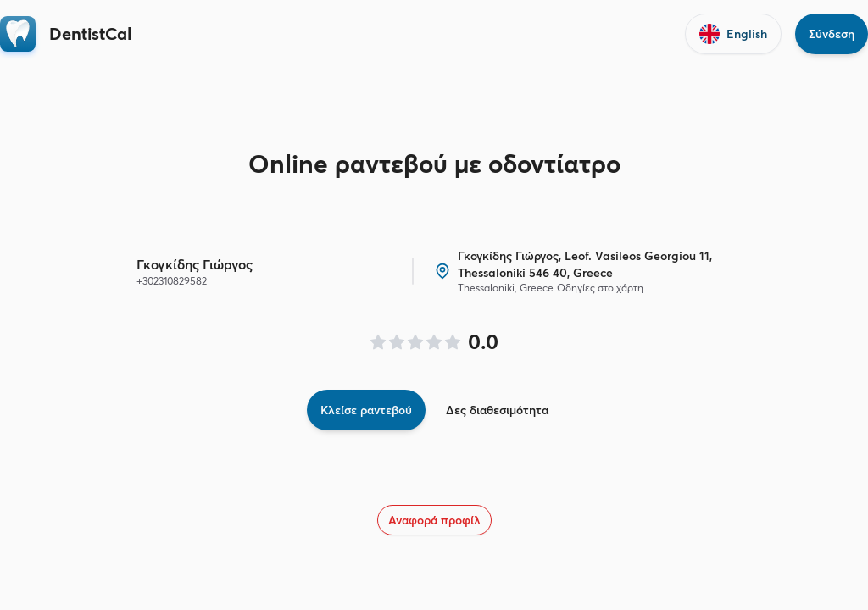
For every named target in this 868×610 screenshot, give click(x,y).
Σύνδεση (832, 34)
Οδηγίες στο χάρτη (600, 288)
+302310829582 (172, 281)
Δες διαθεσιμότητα (497, 410)
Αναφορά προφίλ (434, 520)
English (733, 34)
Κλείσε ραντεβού (366, 410)
